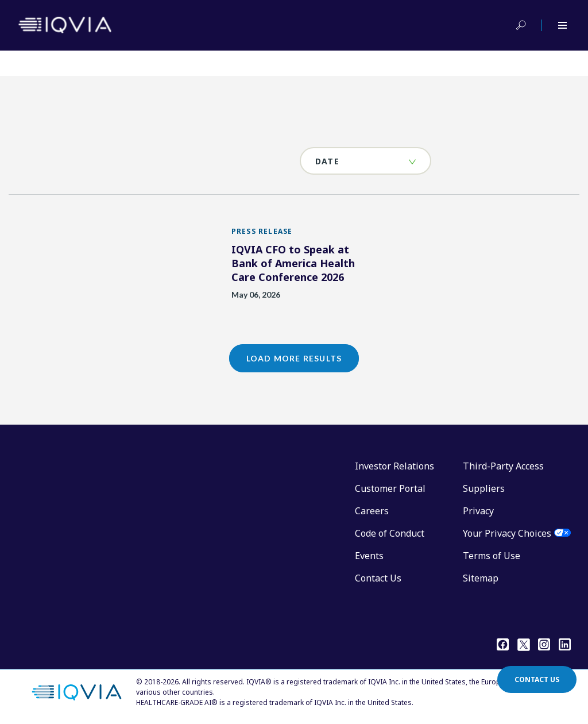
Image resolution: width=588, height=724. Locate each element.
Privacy (478, 511)
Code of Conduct (390, 533)
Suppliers (484, 488)
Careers (372, 511)
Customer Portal (390, 488)
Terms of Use (492, 556)
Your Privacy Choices (507, 533)
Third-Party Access (503, 466)
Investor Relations (394, 466)
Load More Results (294, 358)
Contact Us (378, 578)
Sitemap (481, 578)
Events (369, 556)
